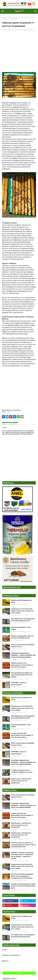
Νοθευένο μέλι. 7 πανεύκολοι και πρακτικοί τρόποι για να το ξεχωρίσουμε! (21, 781)
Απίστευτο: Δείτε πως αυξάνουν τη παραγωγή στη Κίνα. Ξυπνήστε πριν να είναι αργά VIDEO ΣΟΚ (23, 845)
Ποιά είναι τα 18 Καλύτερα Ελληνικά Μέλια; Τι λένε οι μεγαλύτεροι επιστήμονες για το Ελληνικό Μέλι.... (22, 876)
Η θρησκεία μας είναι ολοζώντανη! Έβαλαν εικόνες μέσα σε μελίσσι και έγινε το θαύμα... (22, 611)
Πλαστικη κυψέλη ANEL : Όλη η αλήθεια (21, 628)
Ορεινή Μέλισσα (8, 30)
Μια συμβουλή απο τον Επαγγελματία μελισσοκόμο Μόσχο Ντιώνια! (23, 620)
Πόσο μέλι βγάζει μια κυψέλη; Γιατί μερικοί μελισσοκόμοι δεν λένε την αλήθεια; (22, 675)
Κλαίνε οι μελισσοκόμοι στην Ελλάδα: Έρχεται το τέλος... (23, 646)
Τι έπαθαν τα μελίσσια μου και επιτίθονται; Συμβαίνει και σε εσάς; (22, 771)
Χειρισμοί (14, 17)
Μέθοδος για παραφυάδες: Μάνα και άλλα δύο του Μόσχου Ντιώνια (22, 637)
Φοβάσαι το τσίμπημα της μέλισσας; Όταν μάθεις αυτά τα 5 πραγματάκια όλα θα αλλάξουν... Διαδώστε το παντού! (22, 856)
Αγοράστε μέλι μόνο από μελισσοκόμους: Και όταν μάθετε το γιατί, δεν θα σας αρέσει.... (22, 665)
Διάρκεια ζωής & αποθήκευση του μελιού (22, 601)
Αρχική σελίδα (6, 17)
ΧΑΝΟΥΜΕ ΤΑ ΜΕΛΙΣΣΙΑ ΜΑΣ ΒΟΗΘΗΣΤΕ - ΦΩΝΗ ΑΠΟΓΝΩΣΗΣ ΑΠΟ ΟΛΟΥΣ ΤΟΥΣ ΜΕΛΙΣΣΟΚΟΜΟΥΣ (23, 655)
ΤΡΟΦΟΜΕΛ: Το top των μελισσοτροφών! (19, 684)
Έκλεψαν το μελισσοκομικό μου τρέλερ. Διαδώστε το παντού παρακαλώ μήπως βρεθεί (23, 886)
